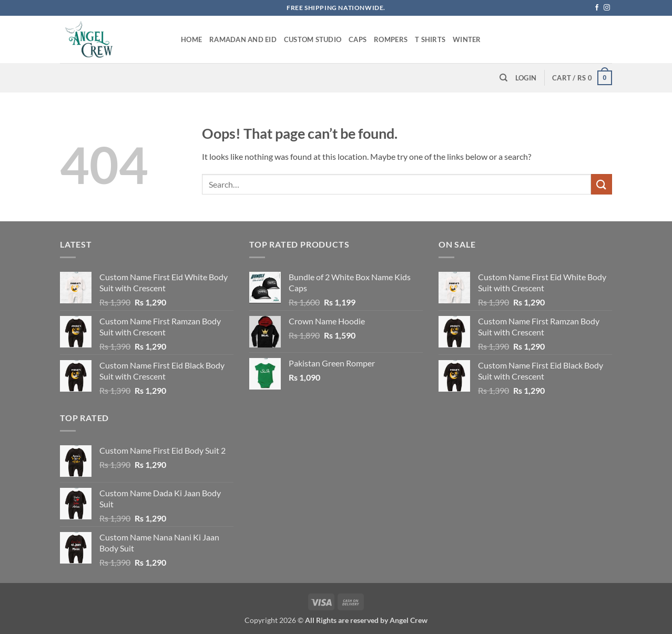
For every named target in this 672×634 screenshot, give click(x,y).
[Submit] (602, 184)
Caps (358, 39)
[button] (526, 78)
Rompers (391, 39)
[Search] (503, 78)
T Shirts (430, 39)
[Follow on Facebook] (597, 8)
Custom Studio (313, 39)
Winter (467, 39)
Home (191, 39)
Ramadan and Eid (243, 39)
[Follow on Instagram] (607, 8)
